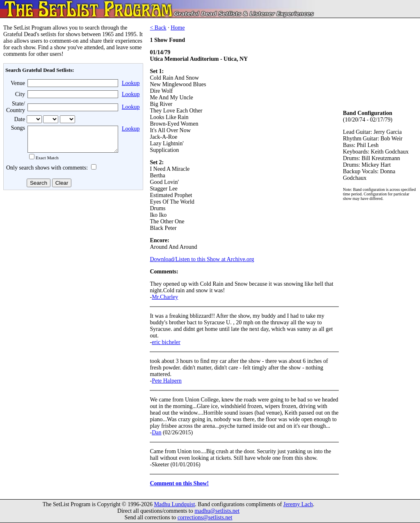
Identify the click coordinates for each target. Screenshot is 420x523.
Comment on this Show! (179, 483)
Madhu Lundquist (174, 504)
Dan (156, 432)
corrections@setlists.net (205, 517)
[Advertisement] (72, 258)
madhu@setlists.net (217, 511)
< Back (158, 28)
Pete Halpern (167, 381)
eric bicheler (166, 342)
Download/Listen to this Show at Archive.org (202, 259)
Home (178, 28)
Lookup (131, 83)
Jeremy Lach (298, 504)
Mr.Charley (165, 297)
